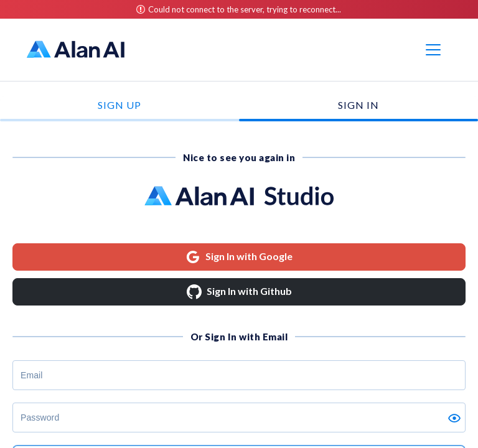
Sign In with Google (239, 257)
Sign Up (119, 105)
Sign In (358, 105)
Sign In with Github (239, 292)
